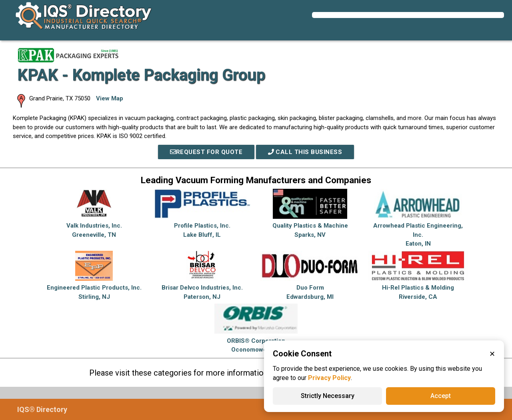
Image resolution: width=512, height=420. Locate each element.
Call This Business (305, 152)
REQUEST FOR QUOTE (206, 152)
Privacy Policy (329, 378)
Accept (441, 396)
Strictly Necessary (328, 396)
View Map (110, 98)
